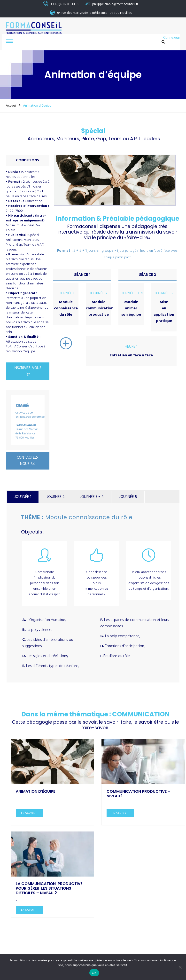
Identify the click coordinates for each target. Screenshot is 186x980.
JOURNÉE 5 (128, 497)
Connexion (172, 38)
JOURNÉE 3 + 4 (92, 497)
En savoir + (29, 813)
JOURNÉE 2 (56, 497)
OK (94, 973)
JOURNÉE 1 (23, 497)
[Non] (180, 967)
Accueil (11, 106)
